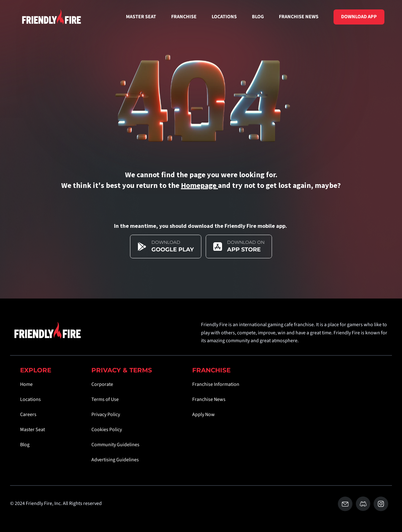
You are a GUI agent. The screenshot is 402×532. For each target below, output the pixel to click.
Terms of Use (105, 399)
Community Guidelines (115, 445)
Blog (25, 445)
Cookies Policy (107, 430)
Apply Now (204, 414)
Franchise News (209, 399)
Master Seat (33, 430)
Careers (28, 414)
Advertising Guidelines (115, 460)
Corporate (102, 384)
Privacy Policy (106, 414)
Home (26, 384)
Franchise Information (216, 384)
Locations (30, 399)
